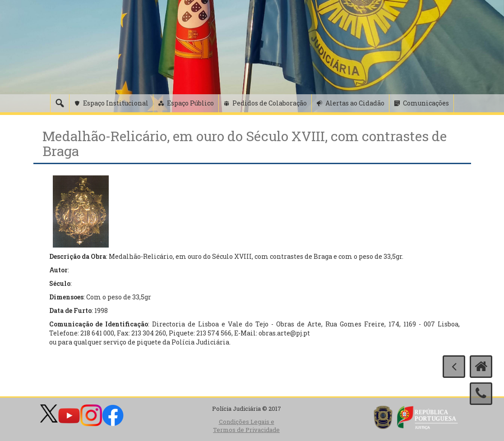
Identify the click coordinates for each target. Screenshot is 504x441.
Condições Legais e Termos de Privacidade (246, 426)
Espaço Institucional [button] (116, 103)
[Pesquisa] (60, 103)
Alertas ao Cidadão (355, 103)
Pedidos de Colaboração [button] (270, 103)
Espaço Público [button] (190, 103)
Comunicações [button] (426, 103)
